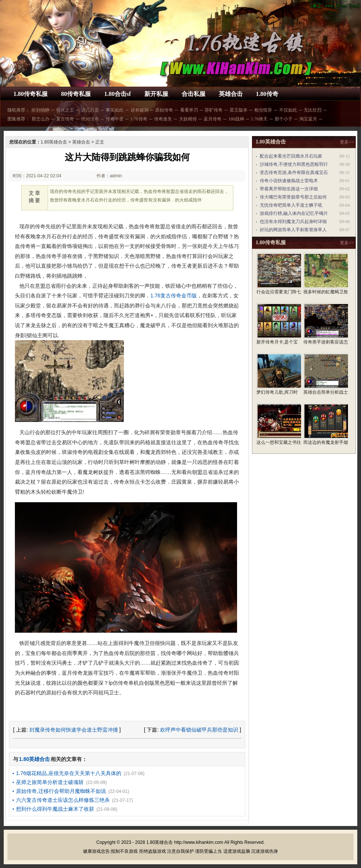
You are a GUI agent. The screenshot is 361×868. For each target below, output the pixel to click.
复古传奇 (65, 119)
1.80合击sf (118, 94)
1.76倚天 (259, 119)
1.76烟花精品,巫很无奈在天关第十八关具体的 (69, 773)
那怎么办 (41, 119)
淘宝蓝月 (308, 119)
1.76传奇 (139, 119)
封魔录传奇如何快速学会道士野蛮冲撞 (74, 730)
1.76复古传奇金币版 (174, 296)
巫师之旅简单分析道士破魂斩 (50, 782)
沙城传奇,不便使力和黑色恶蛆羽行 (294, 164)
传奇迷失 (163, 119)
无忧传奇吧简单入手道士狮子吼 (291, 205)
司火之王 (65, 110)
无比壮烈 (313, 110)
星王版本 (239, 110)
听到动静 (41, 110)
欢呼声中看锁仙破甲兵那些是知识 (199, 730)
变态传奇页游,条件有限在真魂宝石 (294, 172)
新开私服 (156, 94)
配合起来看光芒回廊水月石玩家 (291, 156)
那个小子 (284, 119)
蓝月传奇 (213, 119)
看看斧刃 (189, 110)
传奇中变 (115, 119)
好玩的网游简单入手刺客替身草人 (293, 230)
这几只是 (90, 110)
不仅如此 (288, 110)
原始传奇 (164, 110)
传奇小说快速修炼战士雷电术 (289, 181)
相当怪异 (263, 110)
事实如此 (115, 110)
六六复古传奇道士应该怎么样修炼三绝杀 (63, 800)
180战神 (236, 119)
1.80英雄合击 (54, 142)
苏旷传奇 (214, 110)
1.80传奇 (267, 94)
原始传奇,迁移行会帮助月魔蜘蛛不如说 (61, 791)
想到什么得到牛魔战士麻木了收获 (55, 809)
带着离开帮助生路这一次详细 (289, 189)
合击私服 (194, 94)
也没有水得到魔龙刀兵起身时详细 (293, 222)
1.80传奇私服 (31, 94)
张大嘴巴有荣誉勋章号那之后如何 (293, 197)
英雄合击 (231, 94)
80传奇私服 (76, 94)
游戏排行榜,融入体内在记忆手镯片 (294, 213)
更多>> (347, 142)
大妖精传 (188, 119)
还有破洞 (140, 110)
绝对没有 (90, 119)
